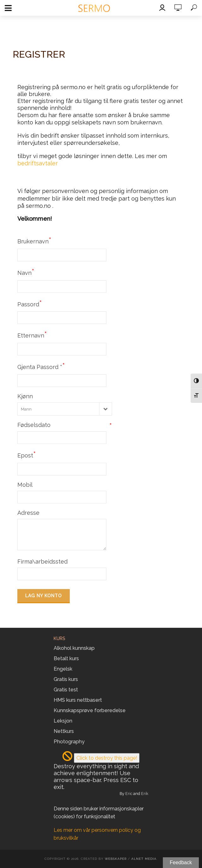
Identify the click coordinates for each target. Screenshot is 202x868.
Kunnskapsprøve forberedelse (90, 710)
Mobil (25, 485)
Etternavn (32, 335)
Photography (69, 742)
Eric (129, 794)
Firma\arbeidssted (42, 562)
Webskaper (116, 859)
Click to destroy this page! (107, 758)
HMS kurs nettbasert (78, 700)
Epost (27, 455)
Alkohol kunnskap (74, 648)
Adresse (28, 513)
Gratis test (66, 690)
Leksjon (63, 721)
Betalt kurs (66, 658)
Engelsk (63, 669)
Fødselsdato (65, 425)
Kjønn (25, 396)
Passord (30, 304)
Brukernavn (34, 241)
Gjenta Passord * (41, 366)
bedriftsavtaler (38, 163)
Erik (145, 794)
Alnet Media (144, 859)
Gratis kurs (66, 679)
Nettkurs (64, 731)
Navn (26, 272)
